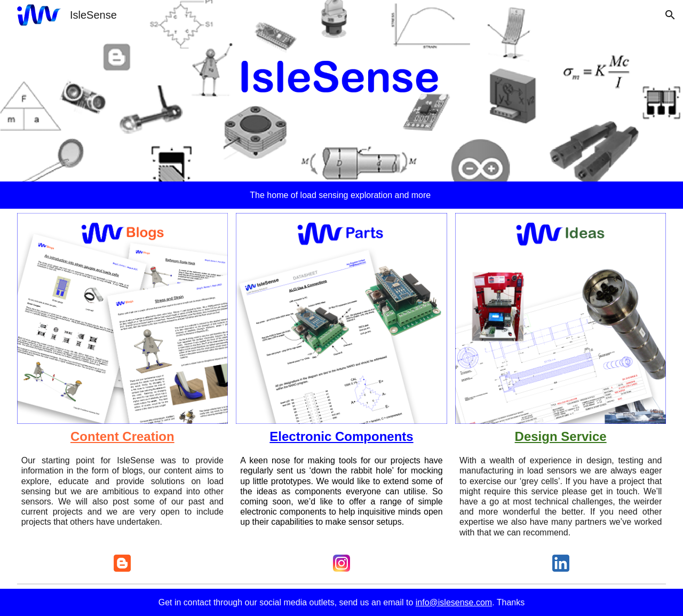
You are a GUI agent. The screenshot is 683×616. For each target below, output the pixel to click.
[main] (342, 195)
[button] (670, 15)
